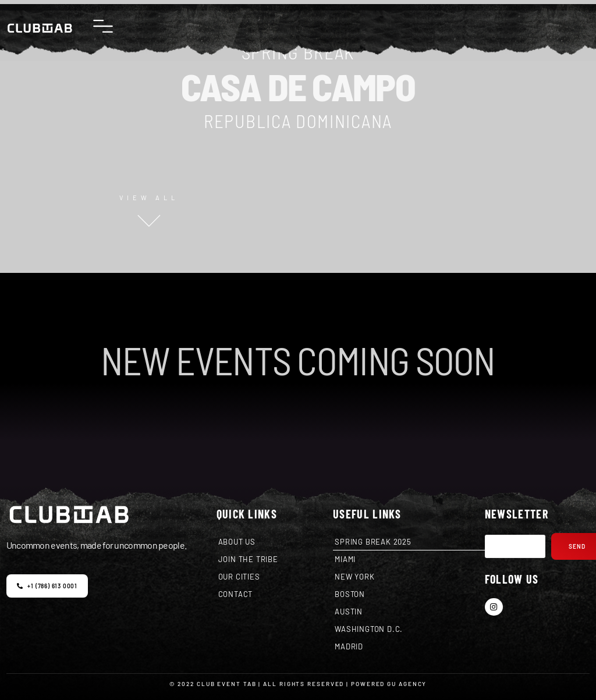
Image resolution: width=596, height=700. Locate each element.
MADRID (349, 646)
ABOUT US (237, 542)
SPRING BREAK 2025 (373, 542)
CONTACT (236, 594)
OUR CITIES (239, 577)
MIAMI (345, 559)
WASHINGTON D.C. (369, 629)
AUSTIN (349, 612)
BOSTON (350, 594)
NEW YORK (354, 577)
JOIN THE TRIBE (248, 559)
